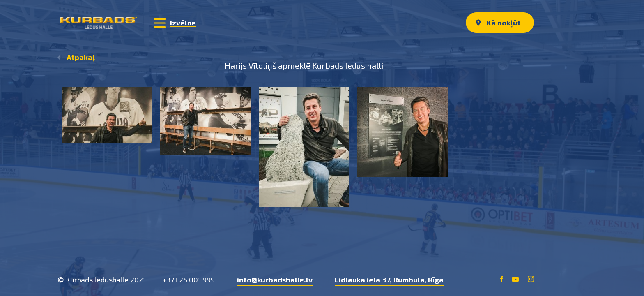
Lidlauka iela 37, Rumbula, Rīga (389, 280)
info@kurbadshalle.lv (275, 280)
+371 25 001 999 (189, 280)
